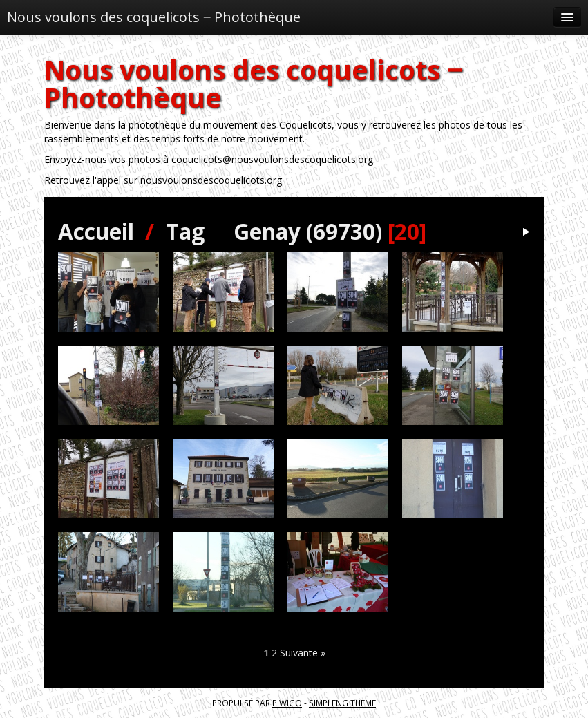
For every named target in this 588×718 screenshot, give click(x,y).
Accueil (96, 231)
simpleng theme (342, 703)
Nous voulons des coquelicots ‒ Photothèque (154, 17)
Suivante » (303, 653)
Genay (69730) (308, 231)
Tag (185, 231)
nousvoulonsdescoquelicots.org (211, 180)
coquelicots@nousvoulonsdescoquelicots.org (272, 159)
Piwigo (287, 703)
